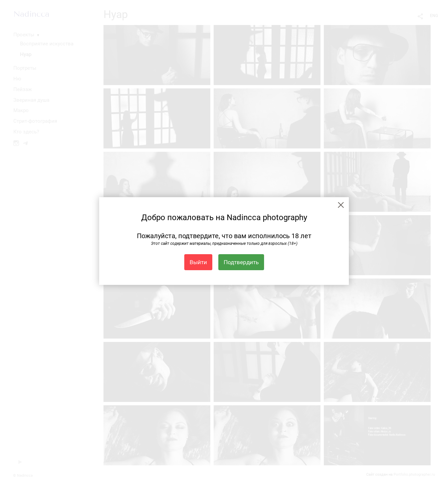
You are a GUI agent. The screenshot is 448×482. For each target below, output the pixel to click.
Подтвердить (241, 262)
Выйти (198, 262)
